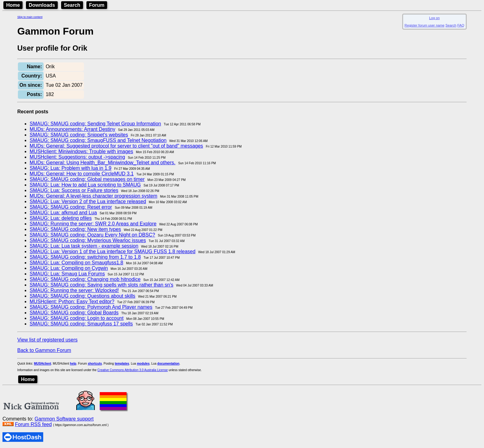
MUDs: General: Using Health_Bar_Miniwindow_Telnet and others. (102, 163)
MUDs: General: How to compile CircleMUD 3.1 (82, 174)
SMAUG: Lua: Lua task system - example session (84, 246)
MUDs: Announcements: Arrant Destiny (72, 129)
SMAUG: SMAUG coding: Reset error (71, 207)
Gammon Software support (64, 419)
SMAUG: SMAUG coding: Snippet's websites (79, 135)
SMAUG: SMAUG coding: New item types (75, 229)
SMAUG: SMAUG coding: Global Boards (74, 313)
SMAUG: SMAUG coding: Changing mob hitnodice (85, 279)
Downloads (42, 5)
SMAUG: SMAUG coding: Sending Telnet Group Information (95, 124)
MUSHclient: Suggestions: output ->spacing (77, 157)
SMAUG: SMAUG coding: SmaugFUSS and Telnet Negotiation (98, 140)
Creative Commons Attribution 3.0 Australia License (133, 370)
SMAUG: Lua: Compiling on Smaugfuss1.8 (76, 263)
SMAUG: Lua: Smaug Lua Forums (67, 274)
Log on (434, 18)
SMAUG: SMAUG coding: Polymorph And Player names (91, 307)
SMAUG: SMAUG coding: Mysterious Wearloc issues (88, 240)
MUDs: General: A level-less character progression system (93, 196)
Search (72, 5)
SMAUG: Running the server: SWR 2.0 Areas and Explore (93, 224)
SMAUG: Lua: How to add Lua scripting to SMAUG (85, 185)
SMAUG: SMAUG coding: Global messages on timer (87, 179)
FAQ (461, 25)
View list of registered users (47, 340)
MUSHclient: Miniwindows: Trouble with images (81, 151)
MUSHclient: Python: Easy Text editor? (72, 301)
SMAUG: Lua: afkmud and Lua (63, 213)
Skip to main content (30, 17)
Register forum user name (425, 25)
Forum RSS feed (33, 424)
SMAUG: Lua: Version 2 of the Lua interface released (88, 201)
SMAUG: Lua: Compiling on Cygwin (69, 268)
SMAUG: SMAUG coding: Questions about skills (82, 296)
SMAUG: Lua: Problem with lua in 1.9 (71, 168)
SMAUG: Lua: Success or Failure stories (74, 190)
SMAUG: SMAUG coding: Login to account (77, 318)
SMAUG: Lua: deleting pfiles (61, 218)
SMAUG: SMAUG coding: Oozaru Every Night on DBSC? (92, 235)
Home (13, 5)
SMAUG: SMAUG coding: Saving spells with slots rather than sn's (101, 285)
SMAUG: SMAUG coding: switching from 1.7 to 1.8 (85, 257)
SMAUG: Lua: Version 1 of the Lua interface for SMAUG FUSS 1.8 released (113, 251)
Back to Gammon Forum (44, 350)
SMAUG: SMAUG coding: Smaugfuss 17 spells (81, 324)
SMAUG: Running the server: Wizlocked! (74, 290)
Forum (97, 5)
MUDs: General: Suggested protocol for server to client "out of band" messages (116, 146)
